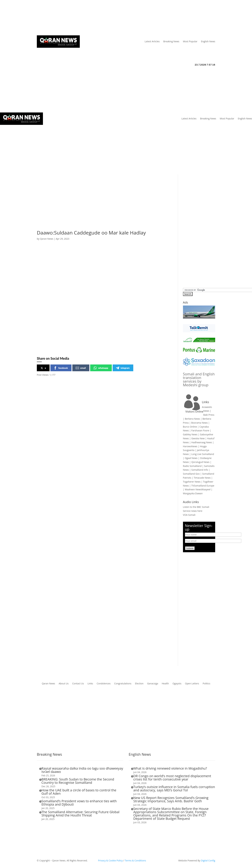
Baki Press (209, 415)
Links (85, 18)
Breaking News (171, 41)
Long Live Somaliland (203, 454)
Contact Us (97, 18)
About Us (73, 18)
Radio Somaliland (192, 466)
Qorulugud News (200, 462)
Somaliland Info (200, 470)
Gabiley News (190, 434)
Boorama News (199, 423)
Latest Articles (152, 41)
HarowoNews (190, 446)
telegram (123, 368)
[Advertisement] (126, 150)
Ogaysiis (177, 684)
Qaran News (43, 18)
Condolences (104, 684)
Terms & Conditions (135, 860)
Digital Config (208, 860)
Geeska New (198, 438)
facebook (61, 368)
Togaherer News (192, 482)
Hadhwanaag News (202, 442)
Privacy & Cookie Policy (110, 860)
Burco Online (190, 427)
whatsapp (101, 368)
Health (165, 684)
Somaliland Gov (191, 474)
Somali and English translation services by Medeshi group (199, 379)
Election (139, 684)
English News (208, 41)
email (81, 368)
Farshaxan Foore (200, 430)
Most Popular (190, 41)
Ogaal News (191, 458)
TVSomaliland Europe (203, 486)
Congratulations (123, 684)
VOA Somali (189, 515)
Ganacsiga (153, 684)
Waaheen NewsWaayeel (198, 489)
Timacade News (202, 478)
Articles (58, 18)
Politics (206, 684)
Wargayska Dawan (193, 493)
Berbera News (192, 419)
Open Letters (192, 684)
